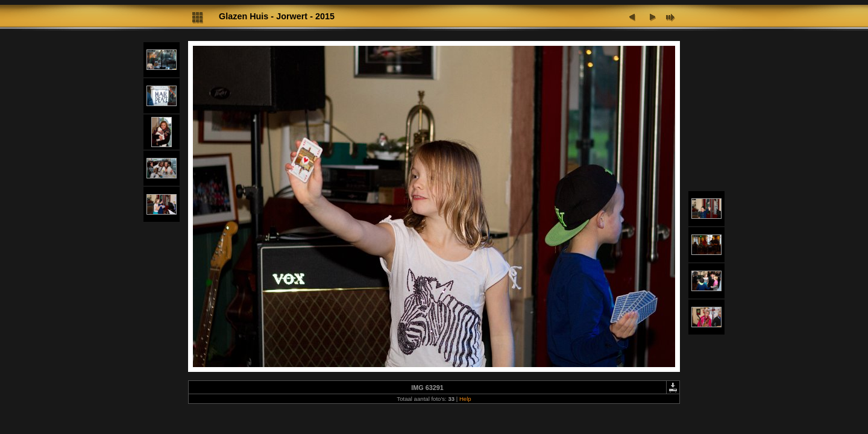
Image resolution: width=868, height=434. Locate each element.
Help (465, 399)
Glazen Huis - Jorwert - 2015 (277, 16)
